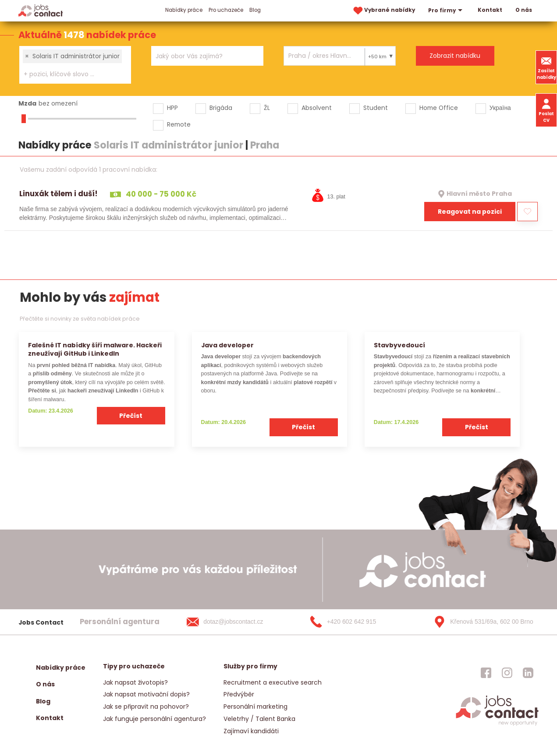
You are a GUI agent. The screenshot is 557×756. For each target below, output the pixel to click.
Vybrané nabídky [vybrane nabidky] (383, 11)
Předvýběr (239, 694)
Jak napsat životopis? (135, 682)
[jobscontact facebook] (486, 673)
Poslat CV (546, 110)
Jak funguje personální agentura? (154, 719)
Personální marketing (255, 707)
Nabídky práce (184, 10)
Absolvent (317, 108)
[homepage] (497, 725)
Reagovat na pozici (470, 212)
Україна (500, 108)
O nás (524, 10)
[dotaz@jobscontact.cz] (234, 622)
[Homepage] (41, 10)
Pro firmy (446, 11)
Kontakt (490, 10)
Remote (179, 124)
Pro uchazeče (226, 10)
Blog (255, 10)
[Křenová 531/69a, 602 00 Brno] (480, 622)
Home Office (439, 108)
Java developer (227, 345)
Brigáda (221, 108)
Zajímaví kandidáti (251, 731)
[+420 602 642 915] (357, 622)
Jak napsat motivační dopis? (146, 694)
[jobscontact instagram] (507, 673)
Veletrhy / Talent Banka (259, 719)
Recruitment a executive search (273, 682)
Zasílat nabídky (546, 67)
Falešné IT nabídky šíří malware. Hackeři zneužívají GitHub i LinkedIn (95, 349)
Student (376, 108)
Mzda (27, 103)
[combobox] (75, 65)
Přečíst (131, 416)
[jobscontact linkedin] (528, 673)
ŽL (267, 108)
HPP (172, 108)
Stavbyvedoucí (399, 345)
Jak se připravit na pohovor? (146, 707)
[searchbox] (70, 74)
